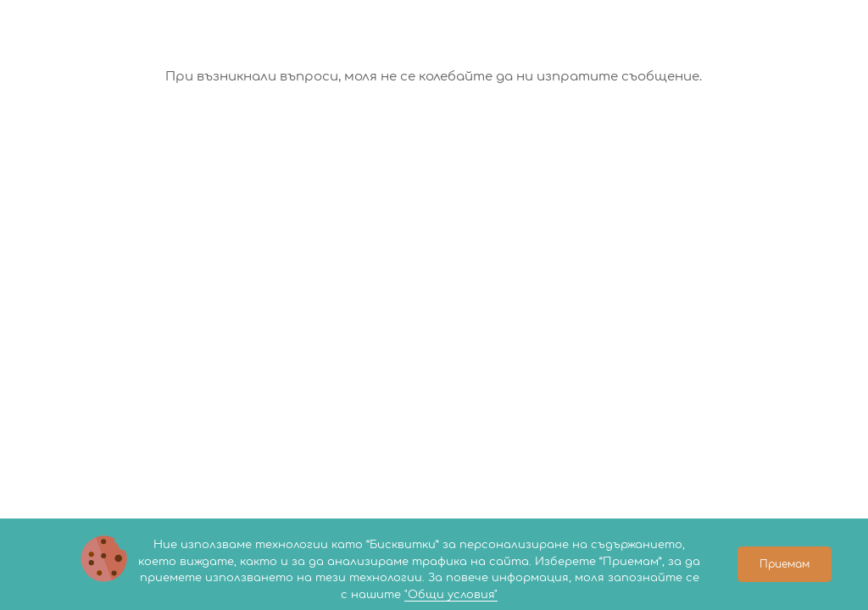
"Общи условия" (451, 595)
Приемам (785, 564)
